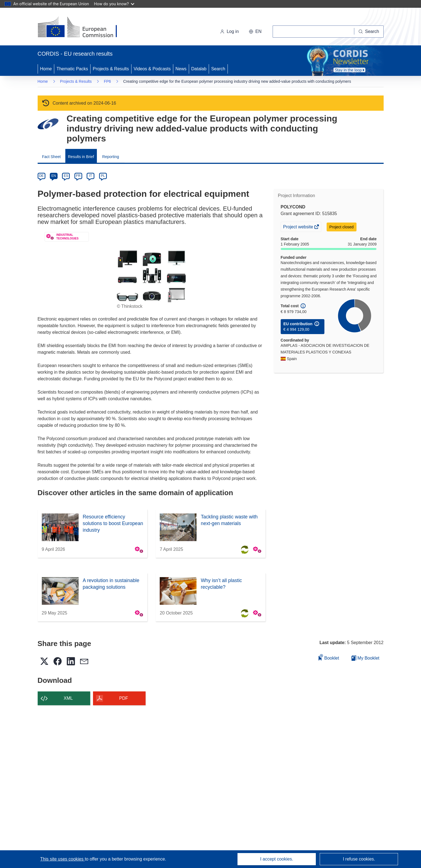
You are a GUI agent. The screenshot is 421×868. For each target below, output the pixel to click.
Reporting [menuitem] (111, 157)
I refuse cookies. (359, 859)
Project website (299, 228)
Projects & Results (111, 69)
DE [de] (41, 176)
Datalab (199, 69)
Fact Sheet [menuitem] (51, 157)
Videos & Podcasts (152, 69)
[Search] (369, 32)
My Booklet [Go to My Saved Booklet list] (366, 658)
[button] (255, 32)
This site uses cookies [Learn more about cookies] (62, 859)
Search (218, 69)
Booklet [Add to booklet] (329, 657)
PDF (124, 698)
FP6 (107, 81)
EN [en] (54, 176)
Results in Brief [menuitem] (81, 157)
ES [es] (66, 176)
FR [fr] (78, 176)
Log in (229, 31)
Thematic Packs (72, 69)
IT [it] (91, 176)
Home (46, 69)
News (181, 69)
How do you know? (114, 4)
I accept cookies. (277, 859)
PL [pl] (103, 176)
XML (68, 698)
